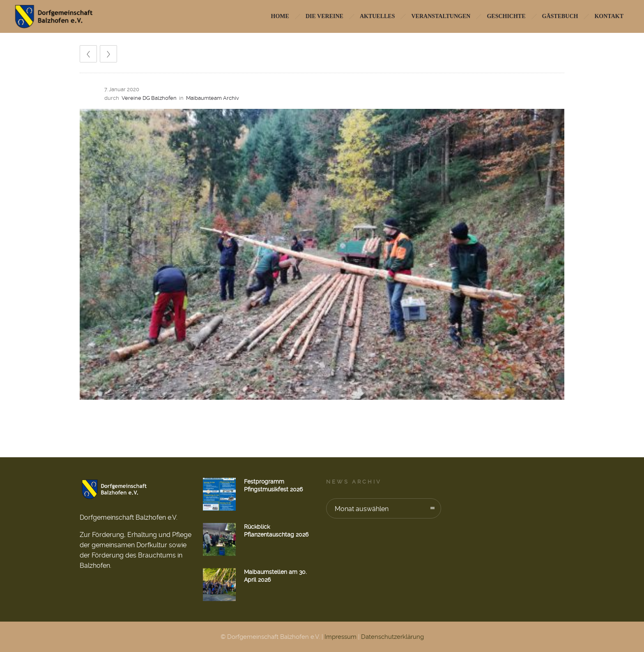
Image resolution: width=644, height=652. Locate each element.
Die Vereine (324, 16)
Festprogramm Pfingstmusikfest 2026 (273, 485)
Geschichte (506, 16)
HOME (280, 16)
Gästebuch (560, 16)
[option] (322, 254)
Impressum (340, 637)
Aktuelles (377, 16)
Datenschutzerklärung (392, 637)
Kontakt (609, 16)
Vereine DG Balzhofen (149, 98)
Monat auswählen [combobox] (362, 509)
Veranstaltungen (441, 16)
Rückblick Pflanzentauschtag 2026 (276, 531)
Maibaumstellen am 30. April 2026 (275, 576)
